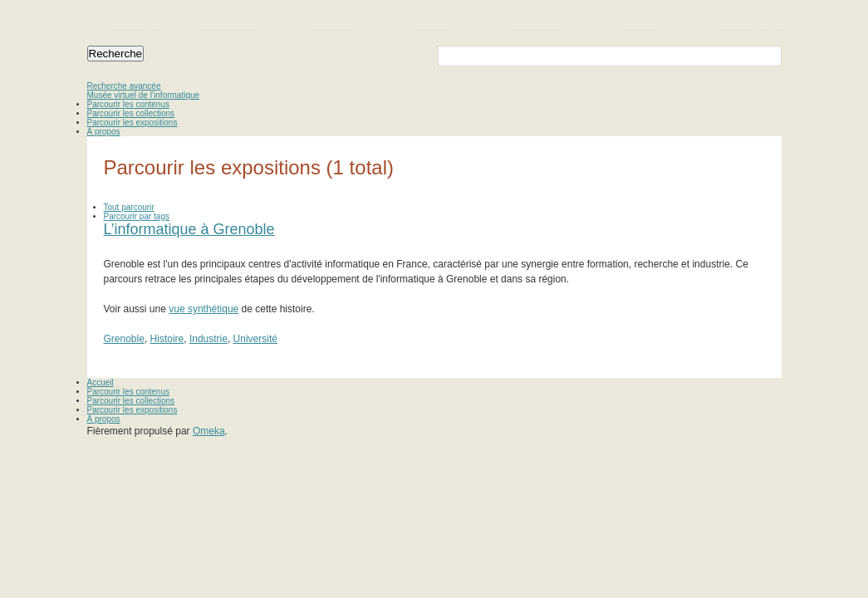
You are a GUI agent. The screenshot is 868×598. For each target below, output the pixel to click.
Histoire (167, 339)
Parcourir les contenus (129, 104)
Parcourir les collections (131, 113)
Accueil (101, 382)
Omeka (209, 431)
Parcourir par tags (137, 216)
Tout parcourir (129, 207)
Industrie (208, 339)
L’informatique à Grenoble (189, 229)
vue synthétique (204, 309)
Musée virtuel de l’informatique (144, 95)
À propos (104, 132)
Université (255, 339)
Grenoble (124, 339)
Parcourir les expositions (132, 123)
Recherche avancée (124, 86)
